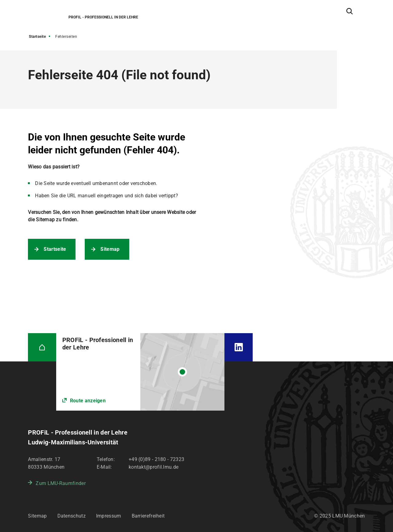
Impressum (109, 516)
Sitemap (110, 249)
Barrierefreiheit (148, 516)
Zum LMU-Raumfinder (60, 483)
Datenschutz (72, 516)
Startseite (37, 37)
